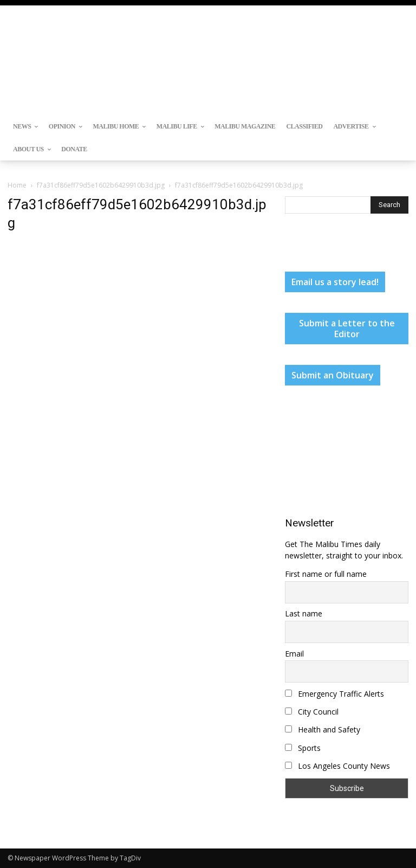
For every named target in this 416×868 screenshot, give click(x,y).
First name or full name (326, 574)
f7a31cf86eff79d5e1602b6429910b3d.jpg (101, 185)
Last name (304, 613)
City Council (312, 712)
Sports (303, 748)
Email (294, 654)
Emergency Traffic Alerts (334, 694)
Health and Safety (323, 729)
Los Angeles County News (337, 766)
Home (17, 185)
